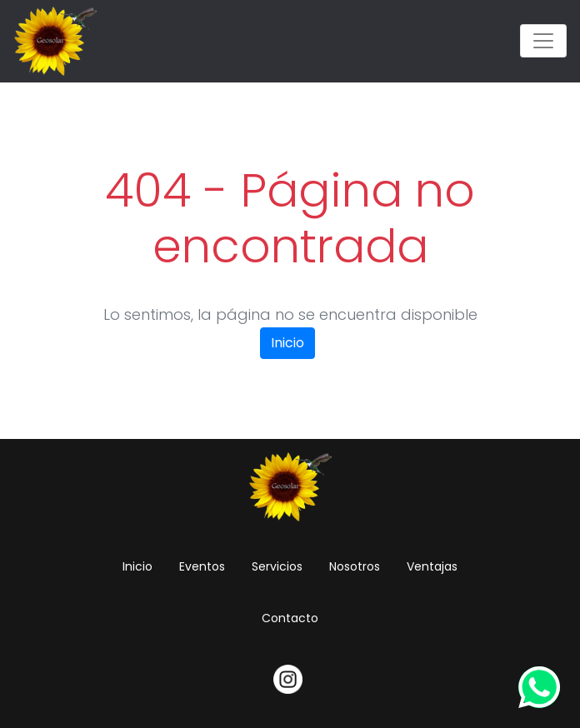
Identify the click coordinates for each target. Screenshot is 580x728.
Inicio (287, 343)
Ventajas (432, 566)
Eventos (202, 566)
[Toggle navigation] (543, 41)
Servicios (277, 566)
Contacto (290, 618)
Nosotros (355, 566)
